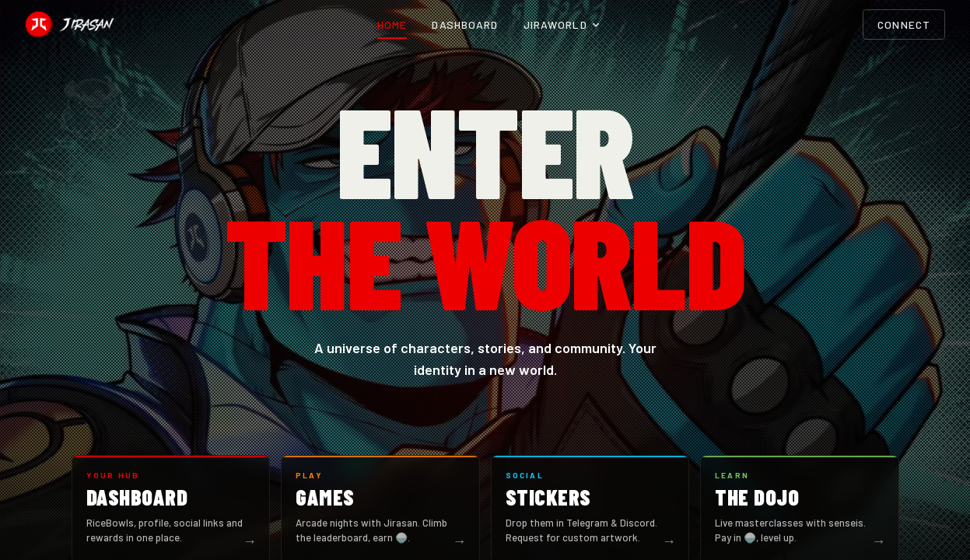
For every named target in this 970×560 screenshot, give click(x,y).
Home (392, 24)
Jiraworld (562, 24)
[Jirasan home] (70, 25)
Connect (904, 24)
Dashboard (465, 24)
